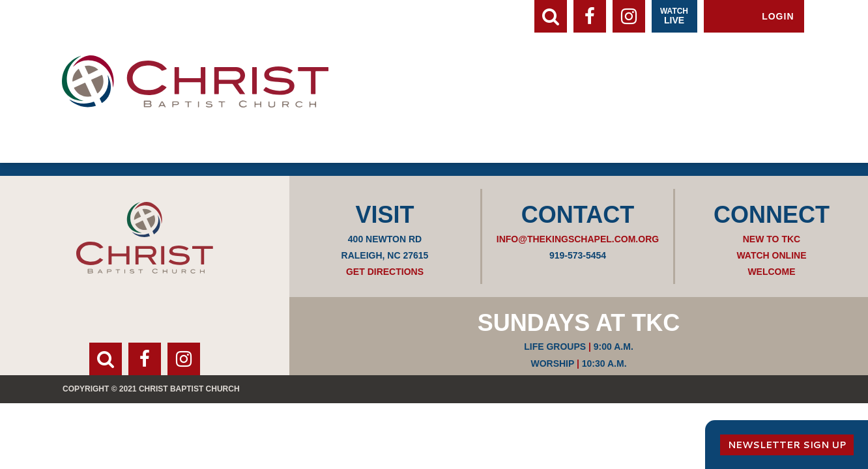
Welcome (771, 272)
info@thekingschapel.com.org (578, 239)
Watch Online (771, 255)
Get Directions (385, 272)
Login (778, 16)
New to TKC (772, 239)
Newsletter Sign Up (787, 445)
